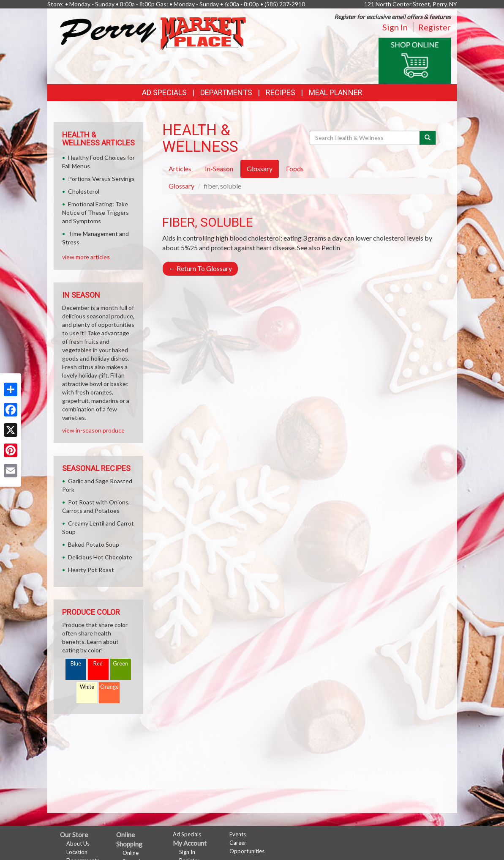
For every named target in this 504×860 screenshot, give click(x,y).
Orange (109, 687)
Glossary (181, 186)
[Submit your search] (428, 138)
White (87, 687)
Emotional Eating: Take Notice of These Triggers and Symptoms (95, 212)
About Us (78, 844)
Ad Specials (164, 92)
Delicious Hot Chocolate (100, 557)
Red (98, 664)
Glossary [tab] (260, 168)
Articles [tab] (180, 168)
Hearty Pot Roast (91, 570)
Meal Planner (336, 92)
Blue (76, 664)
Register (435, 27)
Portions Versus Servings (101, 179)
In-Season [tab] (219, 168)
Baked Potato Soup (94, 544)
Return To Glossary (200, 268)
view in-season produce (93, 430)
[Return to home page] (153, 33)
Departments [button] (226, 92)
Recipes (281, 92)
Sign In (395, 27)
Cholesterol (84, 191)
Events (238, 834)
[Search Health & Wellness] (365, 138)
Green (120, 664)
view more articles (86, 257)
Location (77, 852)
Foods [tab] (295, 168)
